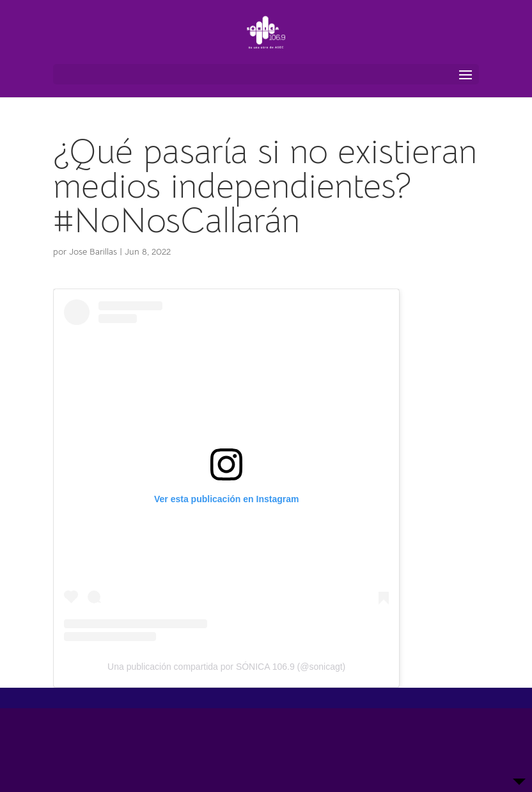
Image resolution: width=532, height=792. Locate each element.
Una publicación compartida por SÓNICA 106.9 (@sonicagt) (226, 667)
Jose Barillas (93, 251)
